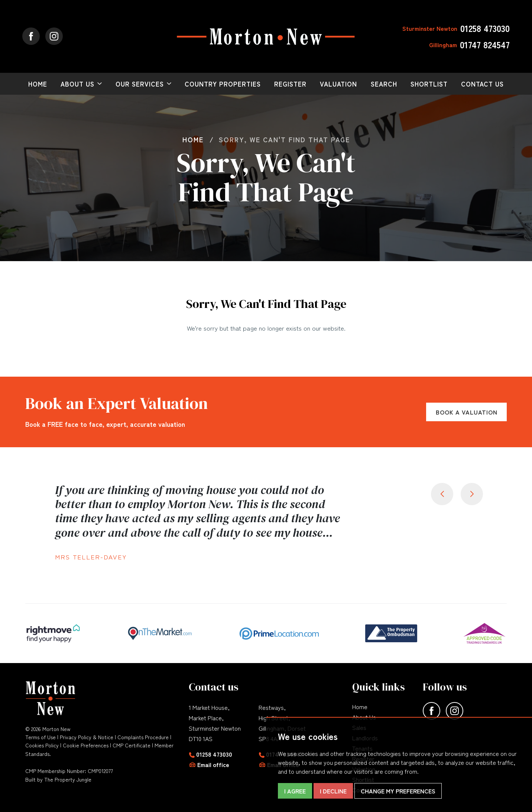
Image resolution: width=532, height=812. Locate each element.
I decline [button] (333, 791)
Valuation (338, 84)
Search (384, 84)
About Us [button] (77, 84)
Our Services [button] (140, 84)
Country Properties (223, 84)
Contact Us (482, 84)
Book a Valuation (467, 412)
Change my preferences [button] (398, 791)
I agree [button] (295, 791)
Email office (213, 764)
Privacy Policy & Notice (87, 737)
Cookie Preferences (86, 745)
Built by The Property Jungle (58, 779)
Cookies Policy (42, 745)
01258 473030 (214, 754)
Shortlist (429, 84)
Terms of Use (40, 737)
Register (290, 84)
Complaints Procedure (143, 737)
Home (38, 84)
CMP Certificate (132, 745)
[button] (472, 494)
